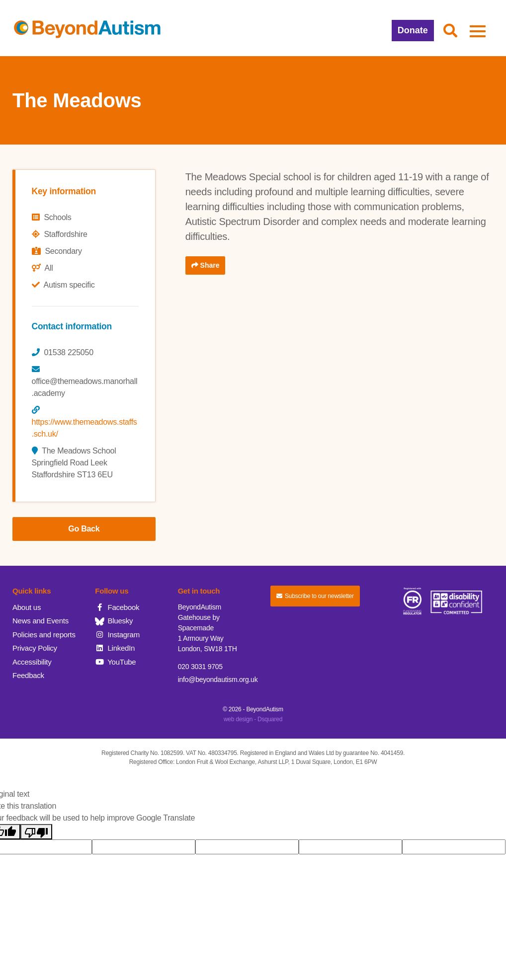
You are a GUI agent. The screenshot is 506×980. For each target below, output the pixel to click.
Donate (413, 30)
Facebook (117, 607)
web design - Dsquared (253, 719)
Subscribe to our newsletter (315, 596)
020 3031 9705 (200, 667)
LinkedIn (115, 648)
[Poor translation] (36, 832)
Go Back (84, 529)
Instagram (117, 635)
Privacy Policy (35, 648)
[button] (450, 31)
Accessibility (32, 662)
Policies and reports (44, 635)
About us (27, 607)
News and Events (41, 621)
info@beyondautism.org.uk (218, 679)
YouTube (115, 662)
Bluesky (114, 621)
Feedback (28, 675)
